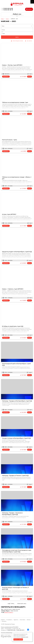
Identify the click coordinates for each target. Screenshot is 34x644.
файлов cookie (25, 637)
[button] (17, 26)
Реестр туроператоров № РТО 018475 (10, 627)
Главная (2, 19)
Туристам (16, 620)
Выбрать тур (17, 14)
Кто (3, 32)
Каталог (7, 19)
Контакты (4, 621)
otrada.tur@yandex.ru (9, 612)
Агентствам (22, 620)
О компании (9, 620)
